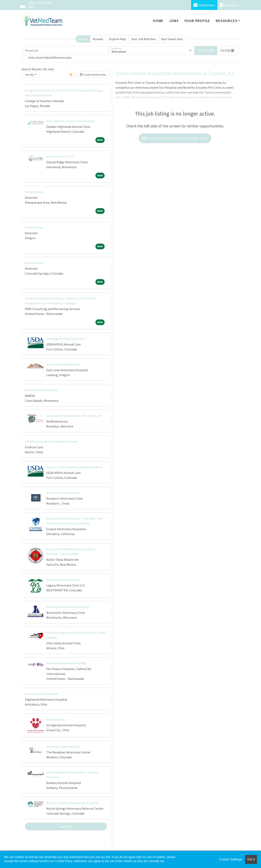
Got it (251, 859)
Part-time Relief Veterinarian (68, 607)
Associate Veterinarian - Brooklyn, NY (74, 416)
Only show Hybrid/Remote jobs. (50, 57)
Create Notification (93, 75)
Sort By (30, 75)
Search (83, 39)
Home (158, 21)
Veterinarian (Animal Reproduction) (51, 441)
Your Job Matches (144, 39)
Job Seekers (204, 5)
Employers (229, 5)
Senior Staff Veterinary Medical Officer (74, 467)
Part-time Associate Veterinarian (71, 121)
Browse (98, 39)
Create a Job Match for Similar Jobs (175, 138)
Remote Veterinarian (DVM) (66, 663)
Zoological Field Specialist (66, 339)
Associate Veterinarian (63, 364)
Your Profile (197, 21)
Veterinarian (34, 192)
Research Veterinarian (41, 390)
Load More (66, 826)
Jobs (174, 21)
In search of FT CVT (60, 156)
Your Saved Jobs (172, 39)
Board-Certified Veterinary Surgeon (73, 803)
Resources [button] (226, 21)
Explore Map (117, 39)
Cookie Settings (231, 859)
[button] (227, 51)
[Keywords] (66, 51)
